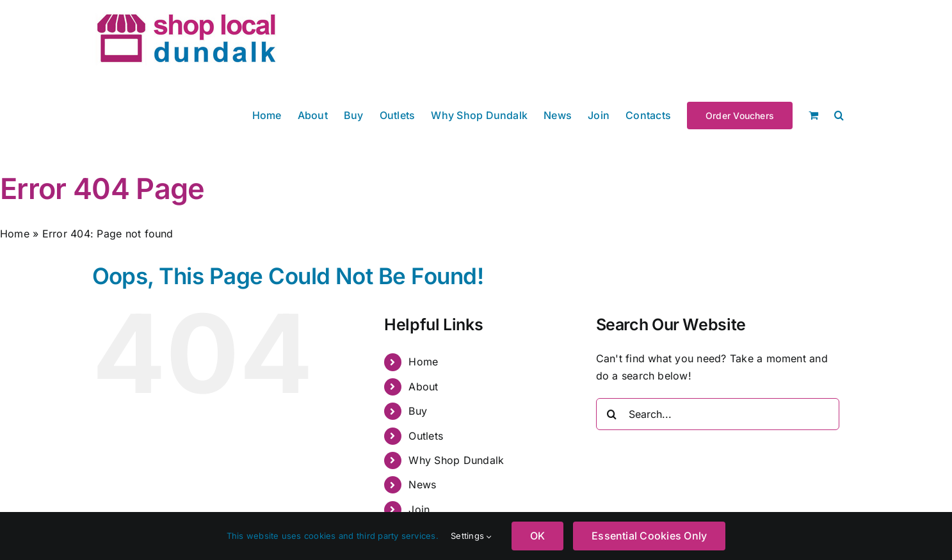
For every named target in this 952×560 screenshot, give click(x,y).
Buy (418, 411)
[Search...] (718, 414)
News (422, 484)
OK (537, 536)
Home (15, 234)
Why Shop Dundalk (456, 460)
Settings (471, 536)
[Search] (612, 414)
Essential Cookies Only (649, 536)
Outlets (426, 436)
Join (419, 509)
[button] (839, 114)
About (423, 387)
